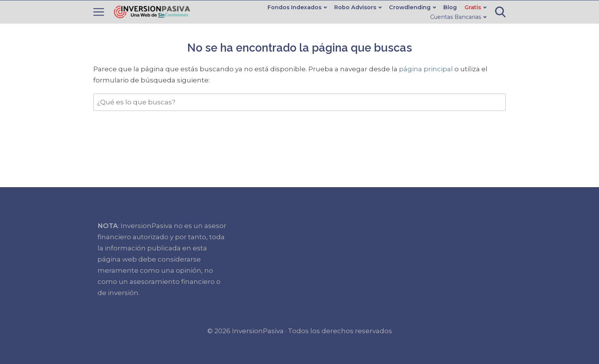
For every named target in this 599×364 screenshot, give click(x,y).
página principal (427, 69)
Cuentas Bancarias (456, 17)
